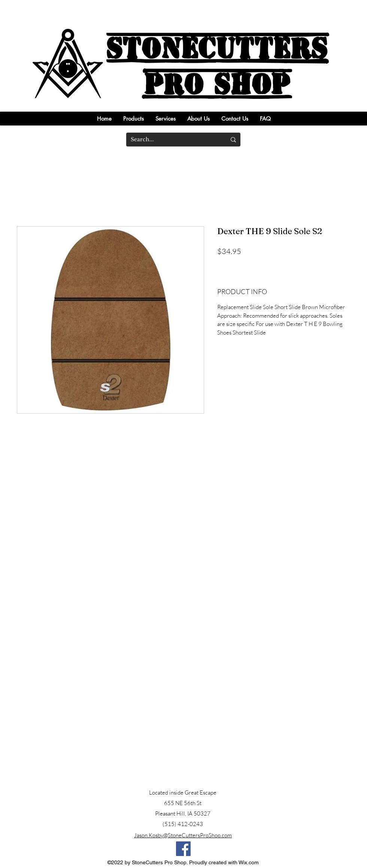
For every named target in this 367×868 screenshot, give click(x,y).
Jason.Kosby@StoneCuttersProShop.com (183, 835)
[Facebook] (183, 849)
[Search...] (173, 140)
